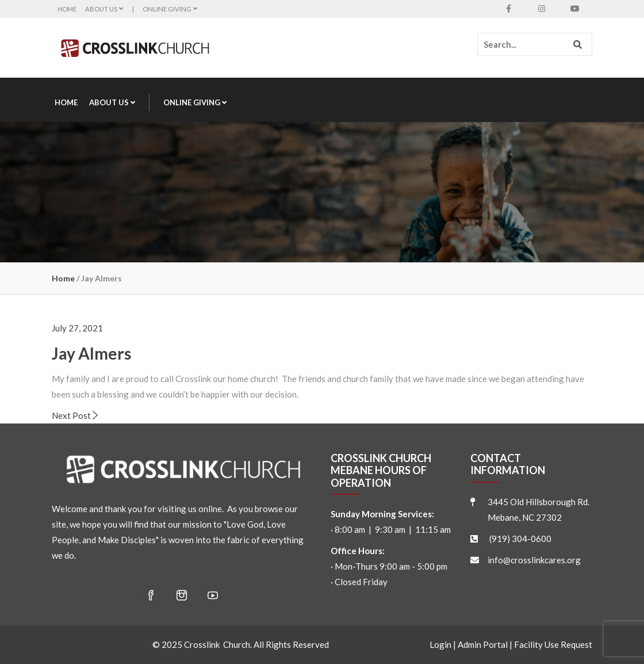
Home (67, 9)
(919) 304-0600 (520, 539)
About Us (104, 9)
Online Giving (170, 9)
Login (440, 644)
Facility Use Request (553, 644)
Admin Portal (483, 644)
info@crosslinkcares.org (534, 560)
